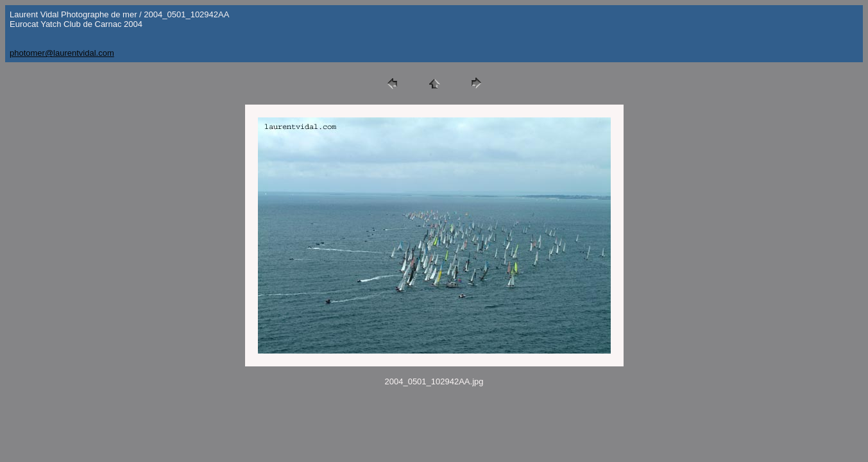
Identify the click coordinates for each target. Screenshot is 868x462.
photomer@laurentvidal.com (62, 53)
